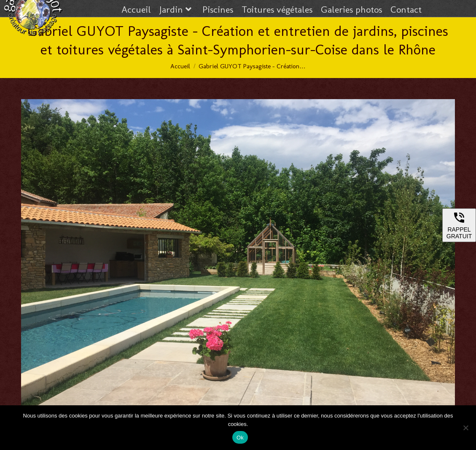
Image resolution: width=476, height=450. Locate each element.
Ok (240, 438)
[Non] (465, 428)
